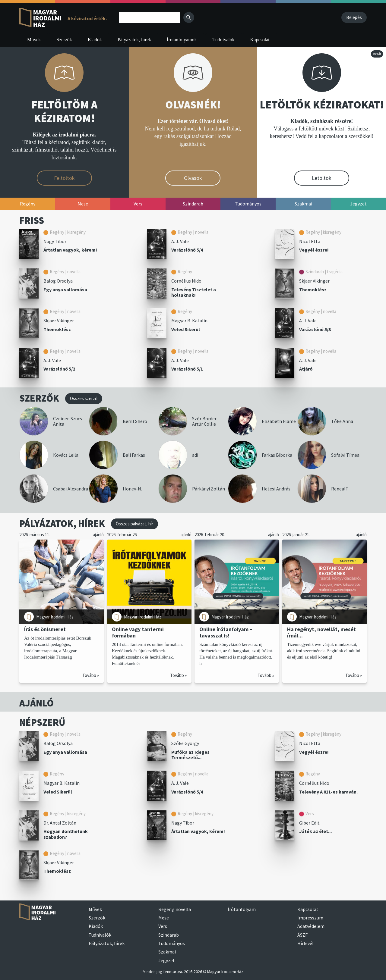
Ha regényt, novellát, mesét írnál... (321, 632)
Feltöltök (64, 178)
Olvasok (193, 178)
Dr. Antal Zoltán (60, 823)
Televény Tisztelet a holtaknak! (194, 292)
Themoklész (313, 290)
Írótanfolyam (242, 909)
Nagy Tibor (55, 241)
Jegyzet (167, 960)
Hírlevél (305, 943)
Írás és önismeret (45, 629)
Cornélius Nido (186, 281)
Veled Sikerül (186, 329)
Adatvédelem (311, 926)
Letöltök (322, 178)
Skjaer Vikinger (314, 281)
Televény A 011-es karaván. (328, 792)
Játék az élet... (315, 831)
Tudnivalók (224, 40)
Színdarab (169, 935)
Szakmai (167, 952)
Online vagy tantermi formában (138, 632)
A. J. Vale (180, 241)
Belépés (354, 17)
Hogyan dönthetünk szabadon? (66, 834)
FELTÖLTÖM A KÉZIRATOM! (64, 111)
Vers (163, 926)
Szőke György (185, 743)
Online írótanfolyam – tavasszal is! (226, 632)
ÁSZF (302, 935)
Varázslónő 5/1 (187, 369)
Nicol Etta (310, 241)
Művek (34, 40)
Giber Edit (309, 823)
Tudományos (172, 943)
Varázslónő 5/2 (59, 369)
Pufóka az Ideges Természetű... (190, 755)
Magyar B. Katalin (189, 321)
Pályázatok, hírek (134, 40)
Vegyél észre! (314, 250)
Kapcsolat (260, 40)
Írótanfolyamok (182, 40)
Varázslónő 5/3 (315, 329)
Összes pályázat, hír (134, 524)
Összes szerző (84, 398)
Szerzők (64, 40)
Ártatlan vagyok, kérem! (70, 250)
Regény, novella (175, 909)
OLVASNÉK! (193, 105)
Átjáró (306, 369)
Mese (164, 918)
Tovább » (91, 675)
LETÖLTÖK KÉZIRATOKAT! (322, 105)
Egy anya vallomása (65, 290)
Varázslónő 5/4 (187, 250)
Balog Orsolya (58, 281)
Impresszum (310, 918)
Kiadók (95, 40)
